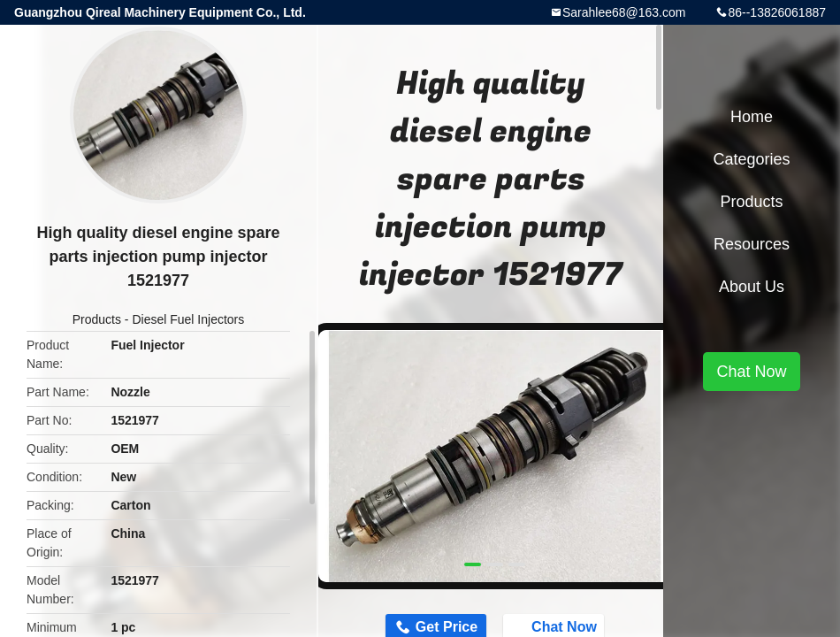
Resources (752, 244)
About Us (752, 287)
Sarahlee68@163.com (624, 12)
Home (752, 117)
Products (97, 319)
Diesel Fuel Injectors (188, 319)
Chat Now (751, 372)
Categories (751, 159)
